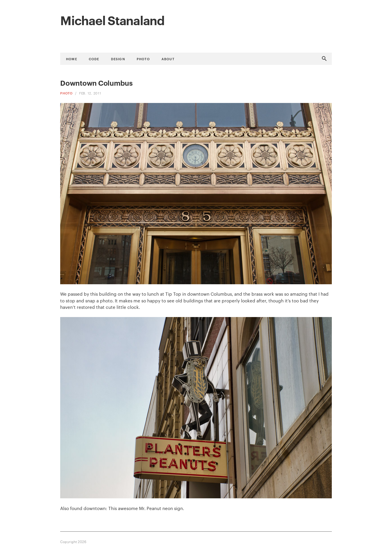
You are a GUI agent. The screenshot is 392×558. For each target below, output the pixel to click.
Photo (143, 59)
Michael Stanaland (112, 20)
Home (72, 59)
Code (94, 59)
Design (118, 59)
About (168, 59)
